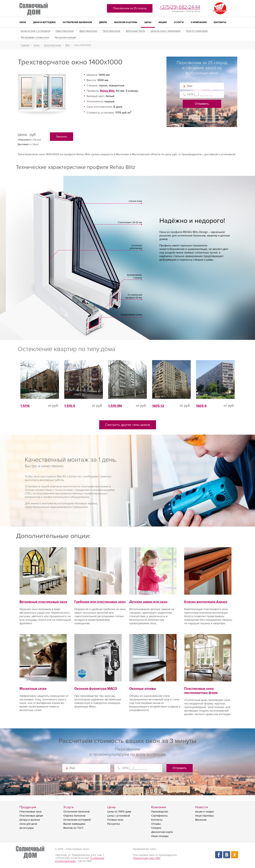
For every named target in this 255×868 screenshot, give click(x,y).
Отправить (202, 104)
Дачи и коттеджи (44, 22)
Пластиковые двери (31, 816)
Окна (23, 22)
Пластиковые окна (31, 812)
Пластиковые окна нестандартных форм (208, 687)
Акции (163, 22)
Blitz (68, 45)
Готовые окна (115, 820)
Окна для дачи (28, 824)
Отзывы (156, 824)
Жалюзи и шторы (126, 22)
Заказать (62, 137)
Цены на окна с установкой (35, 31)
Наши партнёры (204, 816)
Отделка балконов (74, 816)
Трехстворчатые (112, 31)
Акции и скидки (204, 812)
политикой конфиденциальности (210, 121)
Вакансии (201, 820)
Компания (159, 807)
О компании (199, 22)
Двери (103, 22)
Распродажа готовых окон (35, 37)
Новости (202, 807)
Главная (25, 45)
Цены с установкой (119, 816)
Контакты (220, 22)
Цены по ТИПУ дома (119, 812)
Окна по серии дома (197, 31)
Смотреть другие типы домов (128, 425)
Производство (160, 812)
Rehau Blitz (107, 91)
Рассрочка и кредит (65, 37)
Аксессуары (27, 828)
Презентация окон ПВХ (147, 858)
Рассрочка (114, 824)
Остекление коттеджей (77, 820)
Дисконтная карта (162, 832)
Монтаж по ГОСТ (73, 828)
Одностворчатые (65, 31)
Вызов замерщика (74, 824)
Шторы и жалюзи (30, 820)
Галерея (156, 828)
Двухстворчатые (88, 31)
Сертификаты (159, 816)
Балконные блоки (135, 31)
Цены (148, 22)
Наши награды (160, 836)
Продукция (28, 807)
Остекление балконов (77, 22)
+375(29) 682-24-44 (180, 7)
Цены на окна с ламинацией (165, 31)
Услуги (179, 22)
